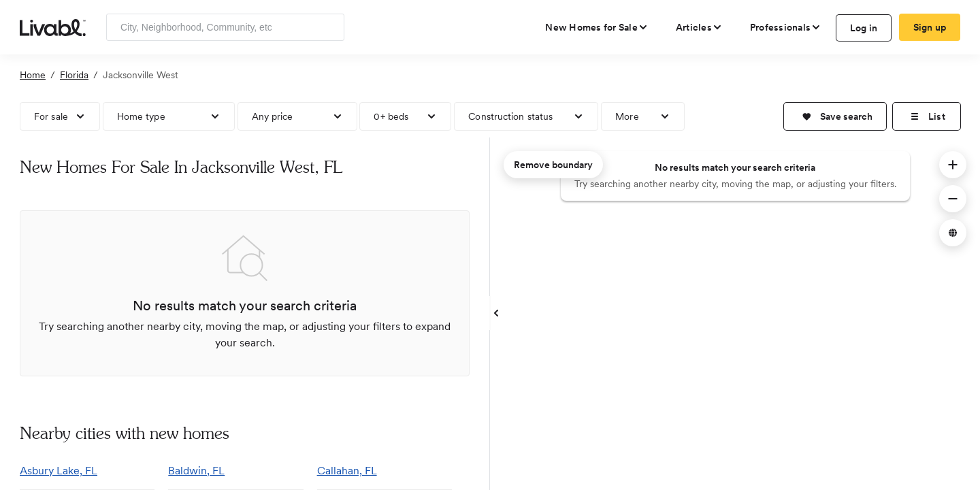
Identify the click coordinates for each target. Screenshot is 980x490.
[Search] (329, 27)
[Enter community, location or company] (225, 27)
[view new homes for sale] (597, 27)
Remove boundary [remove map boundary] (553, 165)
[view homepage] (53, 27)
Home (33, 75)
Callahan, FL (347, 471)
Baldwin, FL (196, 471)
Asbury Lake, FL (59, 471)
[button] (835, 116)
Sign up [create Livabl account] (930, 27)
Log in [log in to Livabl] (864, 28)
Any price (273, 116)
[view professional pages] (786, 27)
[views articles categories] (699, 27)
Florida (74, 75)
